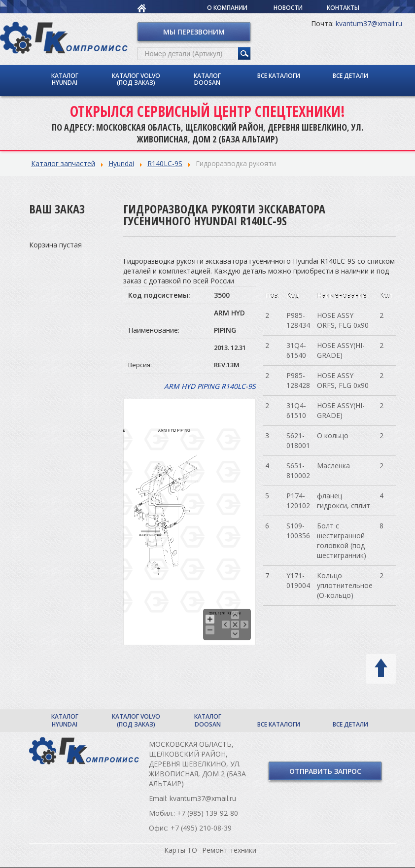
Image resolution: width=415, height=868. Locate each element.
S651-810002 (298, 470)
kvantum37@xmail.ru (369, 23)
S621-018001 (298, 440)
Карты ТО (181, 850)
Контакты (343, 8)
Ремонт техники (229, 850)
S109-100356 (298, 531)
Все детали (350, 76)
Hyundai (121, 163)
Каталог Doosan (207, 79)
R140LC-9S (165, 163)
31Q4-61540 (296, 350)
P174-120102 (298, 501)
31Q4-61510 (296, 410)
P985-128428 (298, 380)
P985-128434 (298, 320)
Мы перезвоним (194, 32)
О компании (227, 8)
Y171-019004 (298, 580)
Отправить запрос (325, 771)
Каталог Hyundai (65, 79)
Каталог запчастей (63, 163)
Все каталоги (279, 76)
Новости (288, 8)
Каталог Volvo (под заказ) (136, 79)
